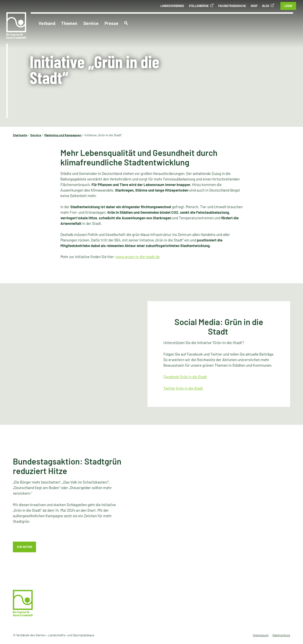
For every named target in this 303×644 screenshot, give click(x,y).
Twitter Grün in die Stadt (183, 388)
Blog (266, 6)
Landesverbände (172, 6)
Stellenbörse (199, 6)
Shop (254, 6)
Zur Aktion (24, 547)
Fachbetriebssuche (232, 6)
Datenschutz (281, 635)
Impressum (261, 635)
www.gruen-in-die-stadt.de (138, 257)
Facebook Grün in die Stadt (185, 377)
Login (288, 6)
